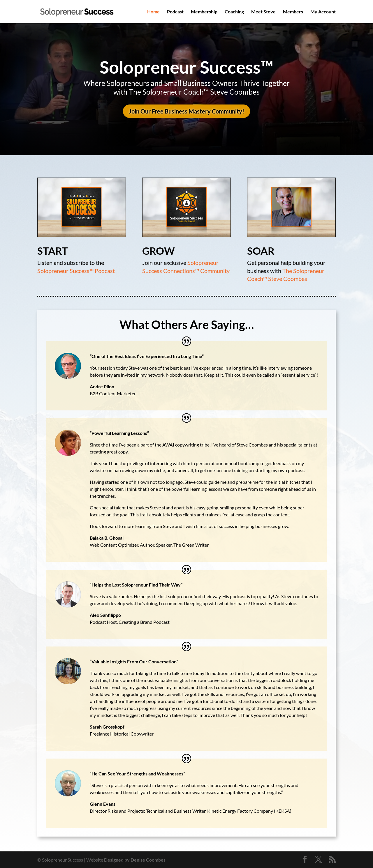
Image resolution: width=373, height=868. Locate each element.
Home (153, 12)
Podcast (175, 12)
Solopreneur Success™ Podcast (76, 271)
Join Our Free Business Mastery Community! (186, 111)
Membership (204, 12)
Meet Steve (263, 12)
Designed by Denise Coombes (135, 860)
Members (293, 12)
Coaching (234, 12)
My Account (323, 12)
